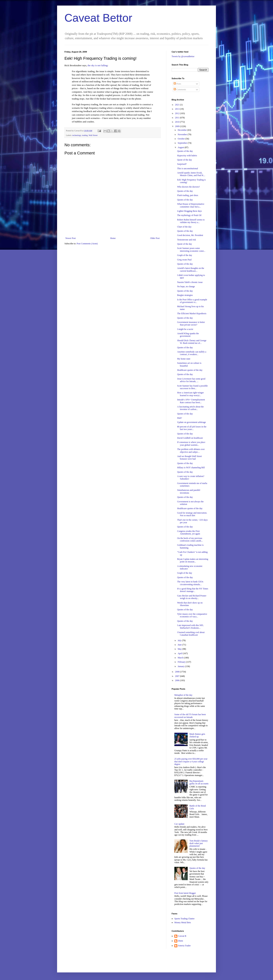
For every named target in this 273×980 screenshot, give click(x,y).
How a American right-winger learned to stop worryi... (190, 394)
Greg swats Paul (184, 260)
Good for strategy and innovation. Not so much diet (192, 514)
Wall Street (93, 135)
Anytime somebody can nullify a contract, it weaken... (192, 353)
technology (77, 135)
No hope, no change (186, 286)
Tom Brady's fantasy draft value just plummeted (199, 843)
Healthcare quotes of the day (190, 370)
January (181, 666)
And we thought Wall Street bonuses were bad (189, 458)
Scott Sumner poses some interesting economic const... (191, 249)
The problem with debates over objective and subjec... (191, 451)
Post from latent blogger (185, 893)
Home (113, 238)
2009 (178, 126)
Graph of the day (185, 255)
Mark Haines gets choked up (197, 735)
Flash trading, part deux (188, 195)
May (180, 649)
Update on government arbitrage (192, 422)
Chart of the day (184, 227)
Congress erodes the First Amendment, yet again (189, 532)
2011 (178, 118)
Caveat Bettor (98, 18)
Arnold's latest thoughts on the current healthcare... (191, 269)
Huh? (180, 418)
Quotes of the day (185, 151)
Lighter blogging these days (190, 211)
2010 (178, 122)
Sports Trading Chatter (184, 919)
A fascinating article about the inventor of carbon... (190, 408)
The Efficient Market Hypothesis (192, 313)
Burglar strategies (185, 295)
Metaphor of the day (183, 695)
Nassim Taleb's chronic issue (190, 282)
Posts (177, 84)
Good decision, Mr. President (190, 235)
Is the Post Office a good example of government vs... (192, 301)
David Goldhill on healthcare (190, 438)
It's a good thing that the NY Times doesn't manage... (193, 590)
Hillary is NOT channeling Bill (191, 468)
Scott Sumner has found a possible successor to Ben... (192, 387)
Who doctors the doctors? (188, 187)
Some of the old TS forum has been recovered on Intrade (190, 716)
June (180, 645)
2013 (178, 109)
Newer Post (71, 238)
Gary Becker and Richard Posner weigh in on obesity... (192, 597)
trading (85, 135)
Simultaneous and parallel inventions (189, 491)
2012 (178, 113)
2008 (178, 672)
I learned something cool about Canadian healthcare (191, 634)
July (180, 640)
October (182, 139)
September (183, 143)
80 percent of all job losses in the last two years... (192, 428)
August (181, 147)
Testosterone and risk (187, 240)
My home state (184, 359)
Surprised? (182, 164)
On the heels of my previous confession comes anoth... (190, 539)
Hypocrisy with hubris (187, 156)
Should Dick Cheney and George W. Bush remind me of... (192, 342)
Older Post (155, 238)
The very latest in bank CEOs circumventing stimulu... (190, 583)
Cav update (179, 824)
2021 (178, 105)
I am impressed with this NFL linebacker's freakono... (190, 627)
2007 (178, 676)
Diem (181, 941)
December (182, 130)
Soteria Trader (184, 946)
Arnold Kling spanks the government (188, 335)
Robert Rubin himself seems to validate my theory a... (191, 221)
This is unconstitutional (188, 168)
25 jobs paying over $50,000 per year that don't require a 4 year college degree (191, 761)
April (180, 653)
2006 (178, 680)
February (182, 662)
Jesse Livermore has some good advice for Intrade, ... (191, 380)
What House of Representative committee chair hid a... (191, 205)
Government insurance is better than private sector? (191, 323)
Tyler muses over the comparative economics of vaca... (192, 615)
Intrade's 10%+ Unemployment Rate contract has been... (191, 401)
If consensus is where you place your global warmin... (191, 443)
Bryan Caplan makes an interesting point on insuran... (193, 560)
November (183, 134)
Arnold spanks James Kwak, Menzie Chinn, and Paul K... (191, 174)
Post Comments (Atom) (87, 244)
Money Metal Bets (183, 922)
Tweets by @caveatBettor (183, 56)
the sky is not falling (98, 65)
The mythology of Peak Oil (189, 215)
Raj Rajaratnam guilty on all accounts (199, 782)
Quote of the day (185, 160)
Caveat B (182, 936)
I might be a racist (185, 329)
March (181, 658)
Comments (180, 90)
